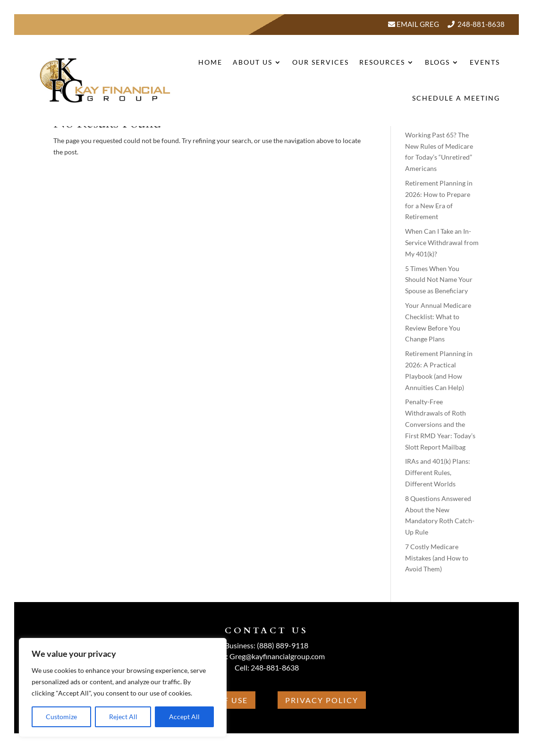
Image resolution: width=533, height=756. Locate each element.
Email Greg (417, 24)
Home (210, 62)
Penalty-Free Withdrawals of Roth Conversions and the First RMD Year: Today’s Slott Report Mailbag (440, 424)
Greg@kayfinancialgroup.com (277, 656)
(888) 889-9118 (283, 645)
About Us (253, 62)
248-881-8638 (481, 24)
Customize (61, 717)
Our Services (321, 62)
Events (485, 62)
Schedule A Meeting (456, 98)
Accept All (184, 717)
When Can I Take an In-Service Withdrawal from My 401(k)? (442, 242)
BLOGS (437, 62)
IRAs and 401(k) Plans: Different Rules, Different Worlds (438, 472)
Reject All (123, 717)
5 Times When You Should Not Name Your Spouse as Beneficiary (439, 280)
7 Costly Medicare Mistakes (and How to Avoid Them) (437, 558)
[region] (123, 688)
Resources (382, 62)
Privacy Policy (322, 700)
